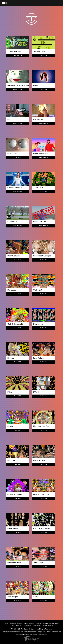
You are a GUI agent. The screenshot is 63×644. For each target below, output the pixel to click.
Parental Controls (52, 623)
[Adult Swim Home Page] (8, 3)
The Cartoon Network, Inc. (29, 629)
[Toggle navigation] (59, 3)
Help (44, 625)
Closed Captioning (16, 625)
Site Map (50, 625)
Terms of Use (40, 623)
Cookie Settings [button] (29, 623)
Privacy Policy (8, 623)
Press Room (37, 625)
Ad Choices (18, 623)
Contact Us (27, 625)
